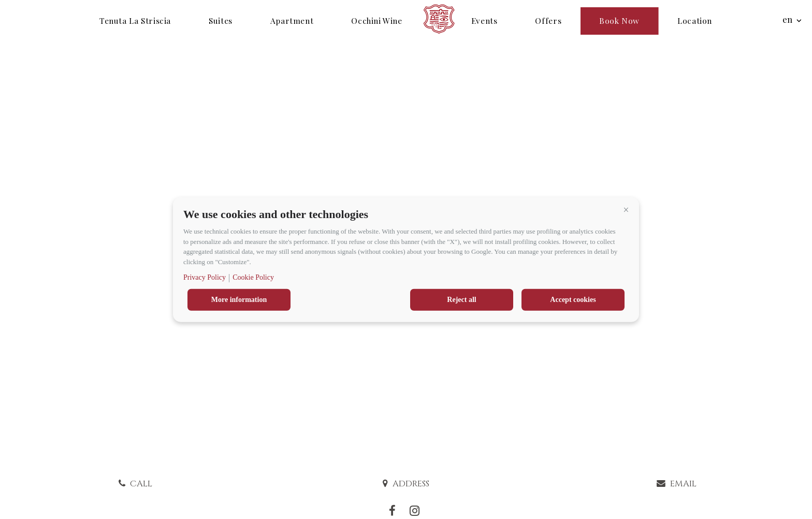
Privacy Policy (205, 277)
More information (239, 300)
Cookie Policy (253, 277)
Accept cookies (573, 300)
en (787, 19)
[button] (626, 210)
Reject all (461, 300)
